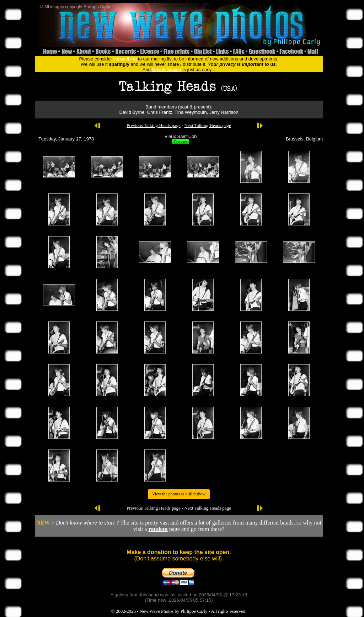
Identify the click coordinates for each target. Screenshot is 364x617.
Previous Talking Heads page (154, 125)
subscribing (125, 59)
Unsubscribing (167, 70)
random (158, 529)
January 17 (70, 139)
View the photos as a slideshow (179, 494)
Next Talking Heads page (208, 125)
